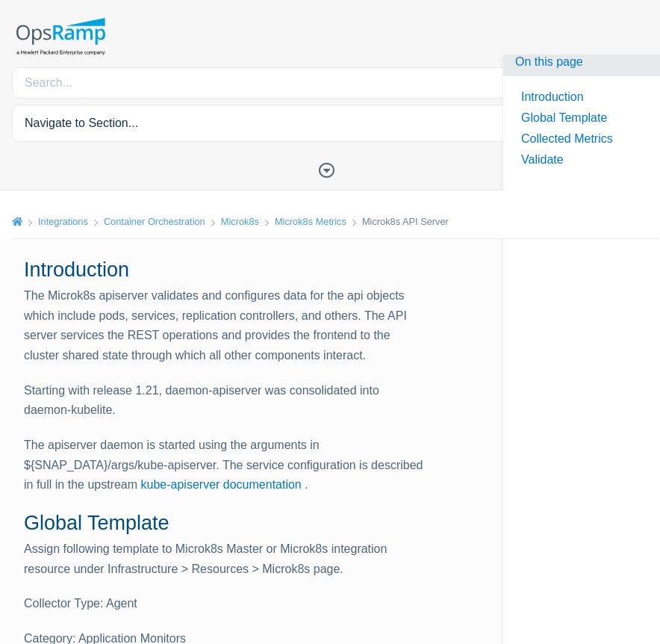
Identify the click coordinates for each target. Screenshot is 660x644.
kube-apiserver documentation (221, 484)
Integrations (63, 222)
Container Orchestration (155, 222)
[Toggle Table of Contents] (330, 169)
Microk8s (240, 222)
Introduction (552, 97)
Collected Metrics (567, 139)
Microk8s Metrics (311, 222)
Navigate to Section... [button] (81, 123)
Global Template (564, 118)
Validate (542, 160)
